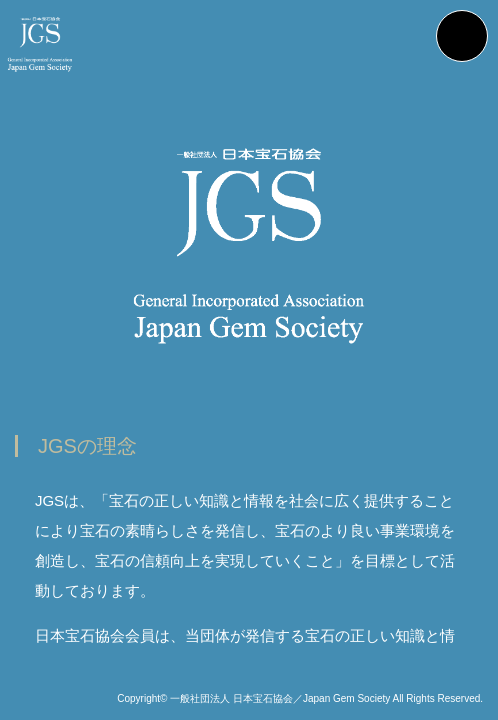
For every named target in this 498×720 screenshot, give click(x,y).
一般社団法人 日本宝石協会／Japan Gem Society (280, 698)
